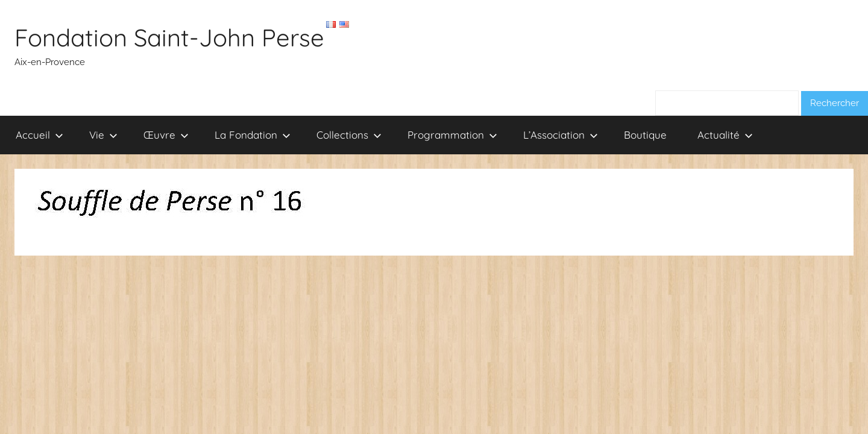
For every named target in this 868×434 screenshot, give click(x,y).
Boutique (645, 135)
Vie (103, 135)
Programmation (452, 135)
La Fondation (253, 135)
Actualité (725, 135)
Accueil (39, 135)
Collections (349, 135)
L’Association (561, 135)
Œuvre (166, 135)
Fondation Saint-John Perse (169, 37)
